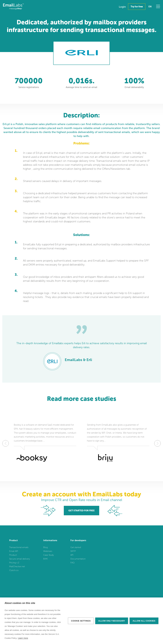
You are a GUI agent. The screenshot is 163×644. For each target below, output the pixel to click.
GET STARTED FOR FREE (81, 511)
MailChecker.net (17, 566)
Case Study (49, 555)
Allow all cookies (144, 621)
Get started (76, 547)
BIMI (45, 559)
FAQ (72, 563)
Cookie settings (81, 621)
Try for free (137, 7)
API (72, 555)
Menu (158, 6)
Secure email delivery (20, 559)
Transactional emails (19, 547)
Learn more (23, 638)
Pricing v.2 (14, 563)
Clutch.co (14, 570)
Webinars (48, 551)
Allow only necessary (112, 621)
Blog (45, 547)
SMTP (73, 551)
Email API (14, 551)
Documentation (78, 559)
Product (13, 555)
